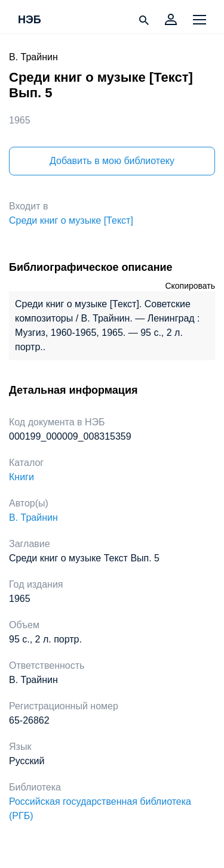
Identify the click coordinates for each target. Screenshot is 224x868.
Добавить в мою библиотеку (112, 161)
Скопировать (190, 286)
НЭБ (30, 20)
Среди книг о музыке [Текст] (71, 220)
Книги (22, 477)
